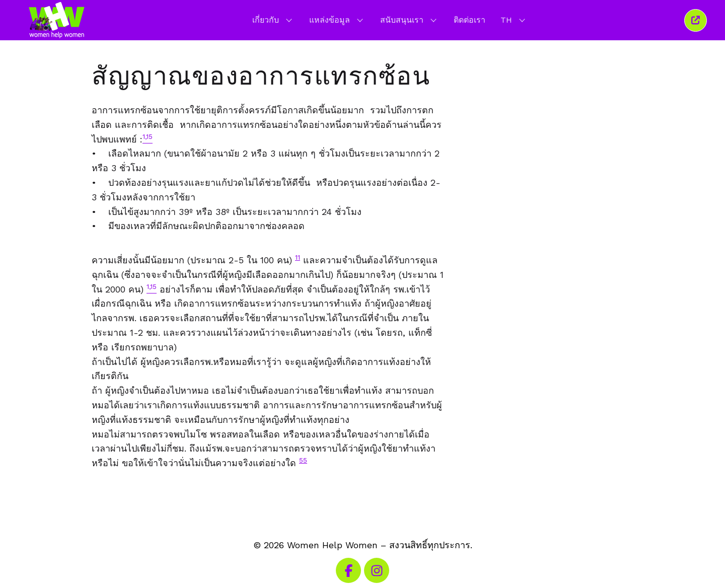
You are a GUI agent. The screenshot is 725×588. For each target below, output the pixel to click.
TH (514, 20)
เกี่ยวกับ (273, 20)
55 (303, 460)
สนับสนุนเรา (409, 20)
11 (298, 257)
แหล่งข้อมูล (337, 20)
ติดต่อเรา (469, 20)
